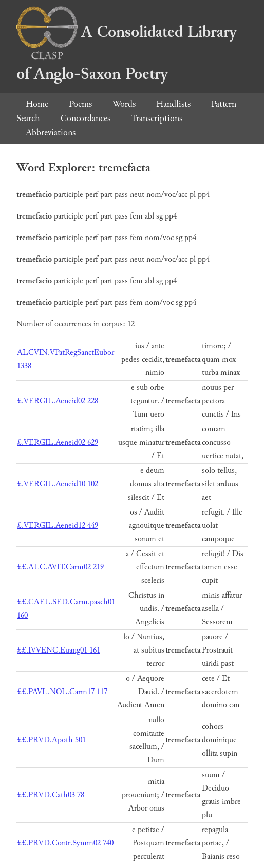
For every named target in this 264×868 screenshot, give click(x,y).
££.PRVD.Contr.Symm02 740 (65, 843)
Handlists (173, 104)
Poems (80, 104)
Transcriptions (157, 118)
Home (37, 104)
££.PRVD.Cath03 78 (51, 795)
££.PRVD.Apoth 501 (51, 740)
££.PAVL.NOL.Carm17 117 (62, 692)
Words (124, 104)
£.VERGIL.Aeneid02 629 (58, 442)
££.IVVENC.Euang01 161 (59, 650)
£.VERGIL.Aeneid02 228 (58, 401)
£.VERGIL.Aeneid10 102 (58, 484)
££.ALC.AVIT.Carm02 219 (60, 567)
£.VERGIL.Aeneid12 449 (58, 526)
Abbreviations (51, 133)
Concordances (86, 118)
